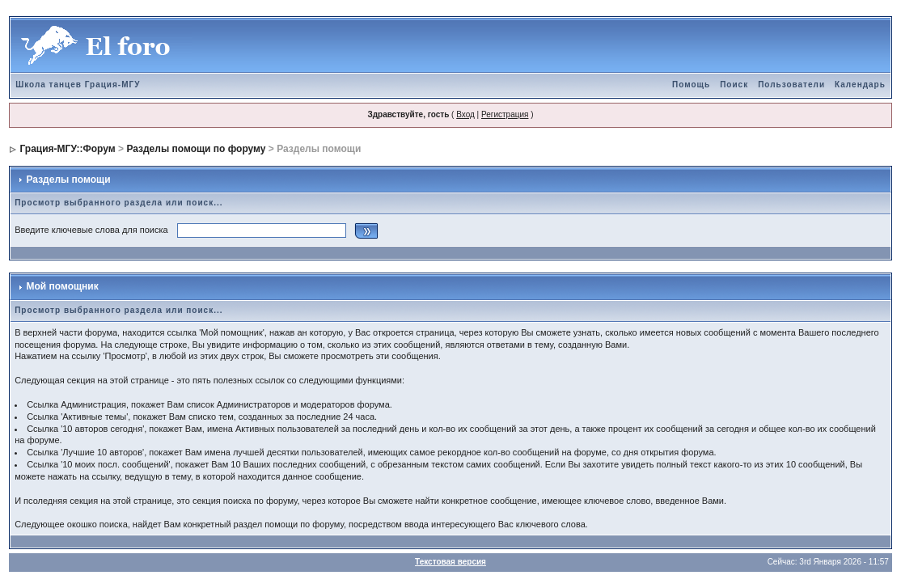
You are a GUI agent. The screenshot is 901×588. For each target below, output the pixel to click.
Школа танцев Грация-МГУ (78, 85)
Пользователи (791, 85)
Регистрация (505, 114)
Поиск (734, 85)
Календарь (860, 85)
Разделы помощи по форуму (196, 149)
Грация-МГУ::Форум (67, 149)
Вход (465, 114)
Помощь (691, 85)
